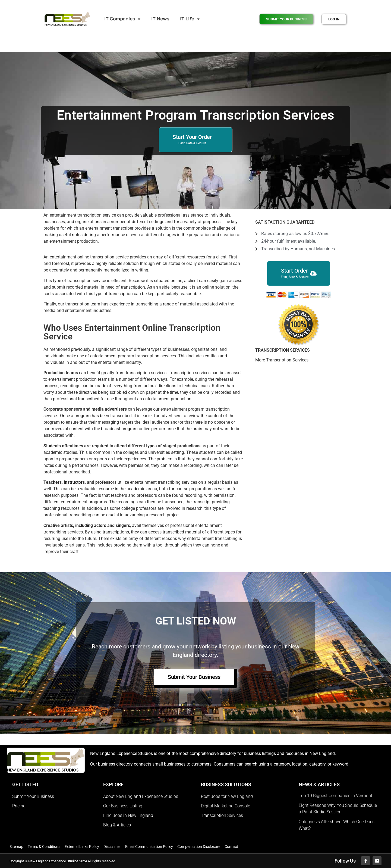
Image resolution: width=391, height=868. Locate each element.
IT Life (190, 19)
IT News (160, 19)
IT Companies (122, 19)
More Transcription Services (282, 360)
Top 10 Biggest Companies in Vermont (335, 796)
